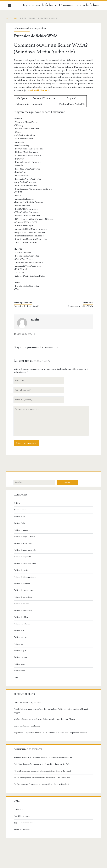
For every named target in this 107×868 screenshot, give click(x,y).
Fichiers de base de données (27, 564)
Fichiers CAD (21, 523)
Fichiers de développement (26, 577)
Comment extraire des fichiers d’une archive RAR (54, 758)
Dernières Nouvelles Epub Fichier (29, 703)
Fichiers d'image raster (24, 543)
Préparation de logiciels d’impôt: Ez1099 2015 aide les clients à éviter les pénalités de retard (52, 733)
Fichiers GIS (20, 631)
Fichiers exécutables (23, 624)
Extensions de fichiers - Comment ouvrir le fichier (61, 5)
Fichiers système (22, 657)
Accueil (14, 18)
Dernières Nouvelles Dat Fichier (28, 726)
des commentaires (25, 823)
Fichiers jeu (20, 644)
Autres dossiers (21, 510)
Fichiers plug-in (22, 651)
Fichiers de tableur (23, 617)
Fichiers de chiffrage (24, 570)
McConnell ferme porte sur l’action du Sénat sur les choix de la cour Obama (46, 719)
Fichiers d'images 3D (24, 557)
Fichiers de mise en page (25, 590)
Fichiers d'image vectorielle (26, 550)
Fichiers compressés (24, 530)
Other (18, 677)
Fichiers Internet (22, 637)
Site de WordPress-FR (24, 830)
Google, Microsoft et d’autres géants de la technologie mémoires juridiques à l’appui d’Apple (52, 711)
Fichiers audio (28, 334)
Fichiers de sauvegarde (24, 610)
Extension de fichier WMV (79, 306)
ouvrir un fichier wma (75, 90)
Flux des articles (24, 816)
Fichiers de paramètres (24, 597)
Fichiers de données (23, 584)
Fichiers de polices (23, 604)
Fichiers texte (21, 664)
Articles (18, 503)
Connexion (20, 809)
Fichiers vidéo (21, 671)
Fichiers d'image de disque (26, 537)
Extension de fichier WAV (28, 306)
